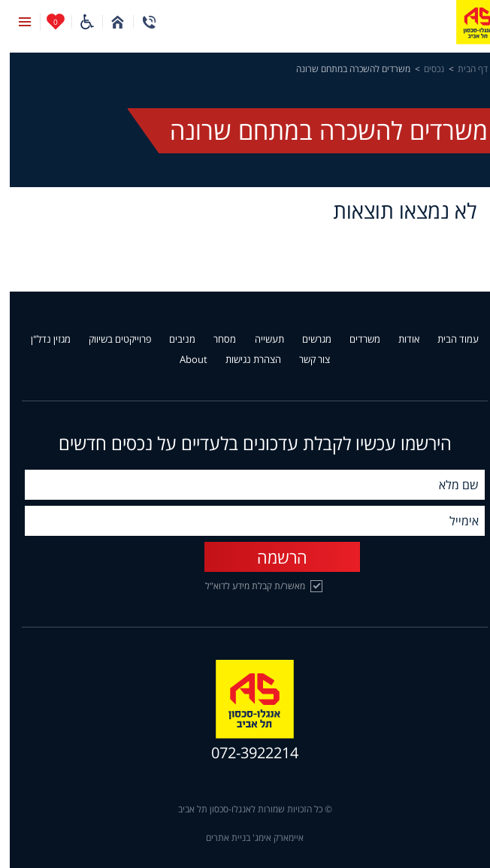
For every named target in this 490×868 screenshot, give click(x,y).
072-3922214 (245, 753)
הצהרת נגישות (243, 360)
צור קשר (305, 360)
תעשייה (260, 340)
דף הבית (463, 69)
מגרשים (307, 340)
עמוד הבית (448, 340)
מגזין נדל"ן (41, 340)
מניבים (172, 340)
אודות (399, 340)
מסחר (215, 340)
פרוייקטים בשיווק (110, 340)
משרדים (355, 340)
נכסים (424, 69)
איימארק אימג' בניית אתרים (245, 838)
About (184, 360)
